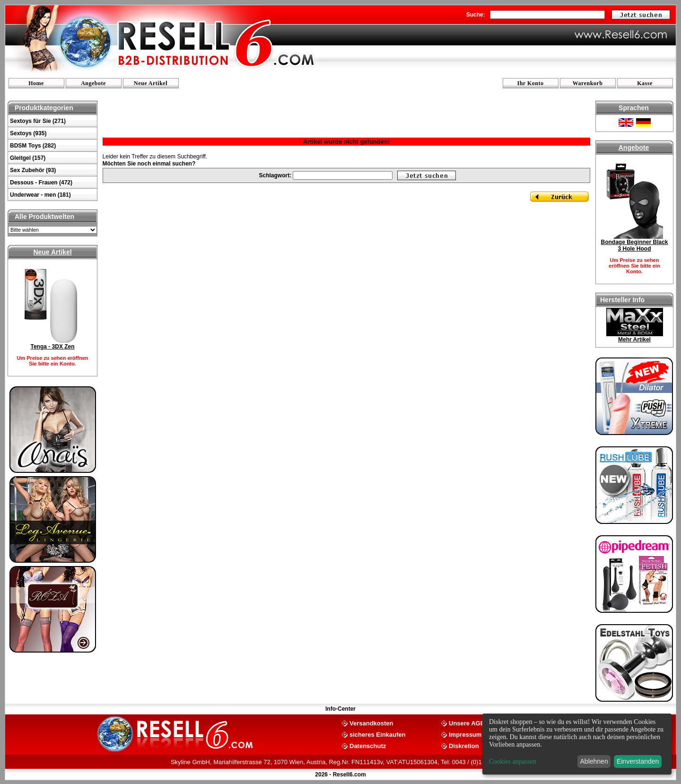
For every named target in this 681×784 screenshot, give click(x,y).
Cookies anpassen (513, 762)
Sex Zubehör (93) (33, 170)
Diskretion (464, 745)
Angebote (93, 83)
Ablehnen (594, 761)
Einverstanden (638, 761)
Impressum (465, 734)
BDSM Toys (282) (33, 146)
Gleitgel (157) (28, 158)
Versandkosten (371, 723)
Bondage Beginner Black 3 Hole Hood (634, 245)
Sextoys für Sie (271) (38, 121)
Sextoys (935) (28, 133)
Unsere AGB (467, 723)
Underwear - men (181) (40, 195)
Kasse (645, 83)
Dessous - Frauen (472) (41, 183)
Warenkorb (588, 83)
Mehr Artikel (634, 340)
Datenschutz (368, 745)
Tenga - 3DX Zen (52, 347)
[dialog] (577, 744)
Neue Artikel (151, 83)
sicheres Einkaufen (378, 734)
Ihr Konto (531, 83)
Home (36, 83)
